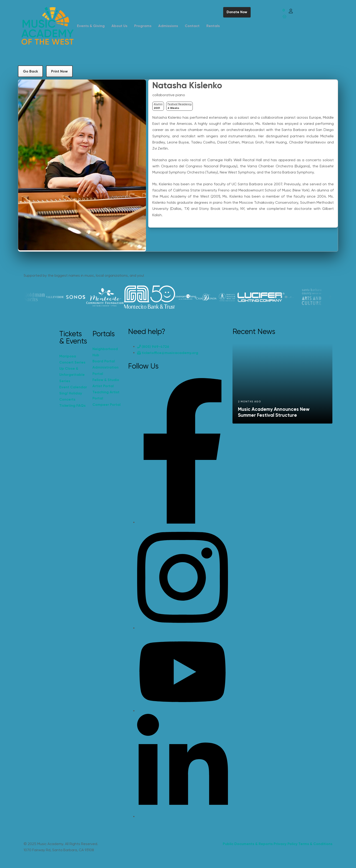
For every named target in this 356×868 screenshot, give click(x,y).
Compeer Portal (106, 405)
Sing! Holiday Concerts (71, 396)
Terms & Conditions (315, 844)
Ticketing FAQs (72, 405)
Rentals (213, 26)
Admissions (168, 26)
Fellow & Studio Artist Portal (106, 383)
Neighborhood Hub (105, 352)
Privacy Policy (286, 844)
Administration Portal (105, 370)
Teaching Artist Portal (106, 395)
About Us (119, 26)
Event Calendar (73, 387)
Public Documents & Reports (248, 844)
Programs (143, 26)
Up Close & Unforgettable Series (72, 375)
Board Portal (104, 361)
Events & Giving (91, 26)
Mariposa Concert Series (72, 359)
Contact (192, 26)
